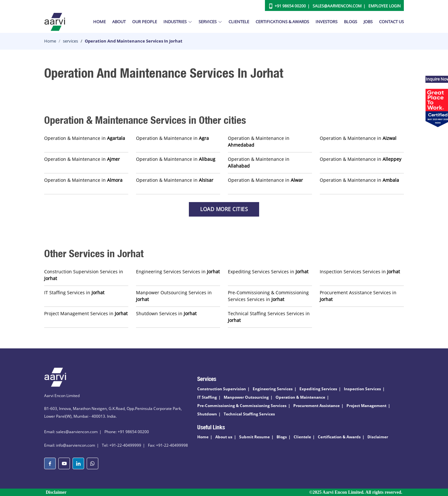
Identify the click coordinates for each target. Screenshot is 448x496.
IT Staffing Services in (74, 292)
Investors (326, 22)
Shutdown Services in (166, 313)
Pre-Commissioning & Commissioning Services (242, 406)
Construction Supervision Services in (84, 275)
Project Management (366, 406)
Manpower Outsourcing (246, 397)
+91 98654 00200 (290, 6)
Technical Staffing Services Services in (269, 317)
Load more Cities (224, 209)
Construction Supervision (222, 389)
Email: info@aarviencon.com (70, 445)
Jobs (368, 22)
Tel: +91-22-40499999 (122, 445)
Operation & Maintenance (300, 397)
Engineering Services (273, 389)
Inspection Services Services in (360, 272)
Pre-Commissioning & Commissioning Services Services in (268, 296)
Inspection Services (362, 389)
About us (224, 437)
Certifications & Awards (282, 22)
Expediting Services (318, 389)
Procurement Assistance (317, 406)
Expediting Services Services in (268, 272)
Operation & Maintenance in (85, 138)
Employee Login (385, 6)
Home (99, 22)
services (70, 41)
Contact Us (391, 22)
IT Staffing (207, 397)
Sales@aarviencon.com (337, 6)
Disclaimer (378, 437)
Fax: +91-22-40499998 (168, 445)
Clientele (239, 22)
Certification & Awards (339, 437)
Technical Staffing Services (249, 414)
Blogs (351, 22)
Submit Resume (254, 437)
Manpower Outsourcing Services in (174, 296)
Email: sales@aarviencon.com (71, 432)
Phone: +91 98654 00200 (127, 432)
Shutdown (207, 414)
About (119, 22)
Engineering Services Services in (178, 272)
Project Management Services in (86, 313)
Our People (145, 22)
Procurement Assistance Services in (358, 296)
